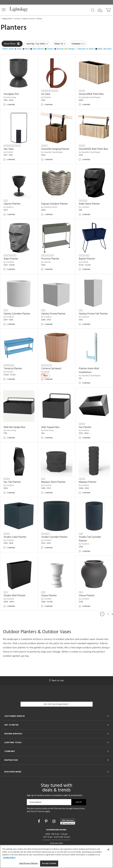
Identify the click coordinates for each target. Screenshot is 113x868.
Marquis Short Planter (53, 482)
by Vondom (84, 207)
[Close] (108, 850)
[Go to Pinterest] (47, 822)
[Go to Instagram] (54, 822)
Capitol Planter (12, 204)
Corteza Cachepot (51, 369)
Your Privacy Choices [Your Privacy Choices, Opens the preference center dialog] (28, 863)
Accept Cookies (49, 863)
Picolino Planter (50, 259)
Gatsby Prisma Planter (53, 314)
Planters (39, 19)
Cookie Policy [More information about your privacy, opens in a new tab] (9, 858)
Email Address (35, 802)
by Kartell (45, 372)
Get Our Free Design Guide (56, 704)
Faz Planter (85, 427)
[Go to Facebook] (39, 822)
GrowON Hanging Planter (55, 149)
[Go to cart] (108, 9)
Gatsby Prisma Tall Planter (93, 314)
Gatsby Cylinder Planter (17, 314)
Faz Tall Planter (12, 482)
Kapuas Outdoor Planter (55, 204)
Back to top (57, 681)
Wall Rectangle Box (15, 427)
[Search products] (93, 10)
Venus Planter (87, 596)
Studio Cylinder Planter (54, 537)
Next (112, 614)
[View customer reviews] (68, 822)
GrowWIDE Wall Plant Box (93, 149)
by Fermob (46, 97)
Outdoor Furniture (29, 19)
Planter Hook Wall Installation (89, 370)
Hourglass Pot (11, 94)
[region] (56, 856)
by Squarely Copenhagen (90, 97)
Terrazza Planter (13, 369)
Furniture (17, 19)
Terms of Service (38, 812)
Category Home (7, 19)
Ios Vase (46, 94)
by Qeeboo (9, 207)
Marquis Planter (88, 482)
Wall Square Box (50, 427)
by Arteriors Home (49, 207)
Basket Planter (87, 259)
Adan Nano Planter (89, 204)
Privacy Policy (79, 809)
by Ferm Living (10, 97)
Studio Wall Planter (15, 596)
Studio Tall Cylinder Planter (90, 539)
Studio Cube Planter (15, 537)
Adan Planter (11, 259)
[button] (4, 10)
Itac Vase (9, 149)
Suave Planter (49, 596)
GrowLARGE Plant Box (91, 94)
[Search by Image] (100, 10)
